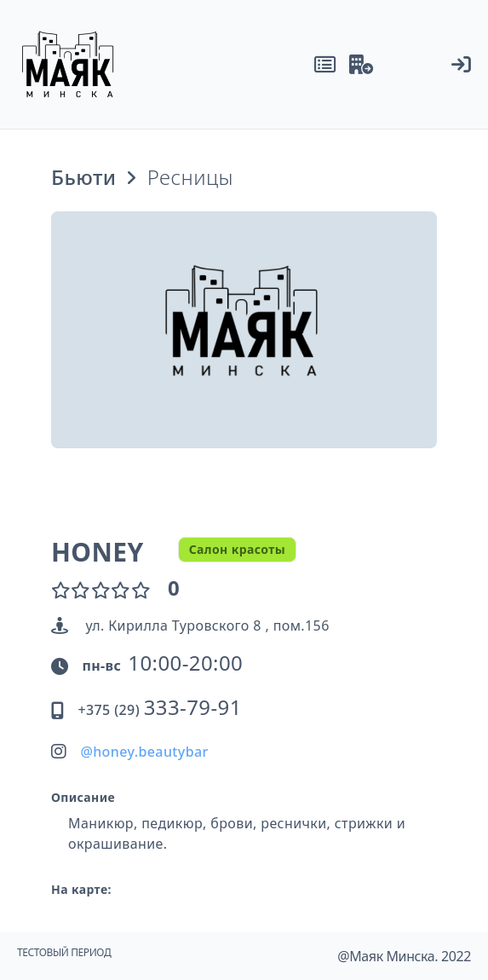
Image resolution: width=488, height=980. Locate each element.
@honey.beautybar (144, 752)
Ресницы (190, 177)
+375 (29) (159, 710)
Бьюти (83, 177)
